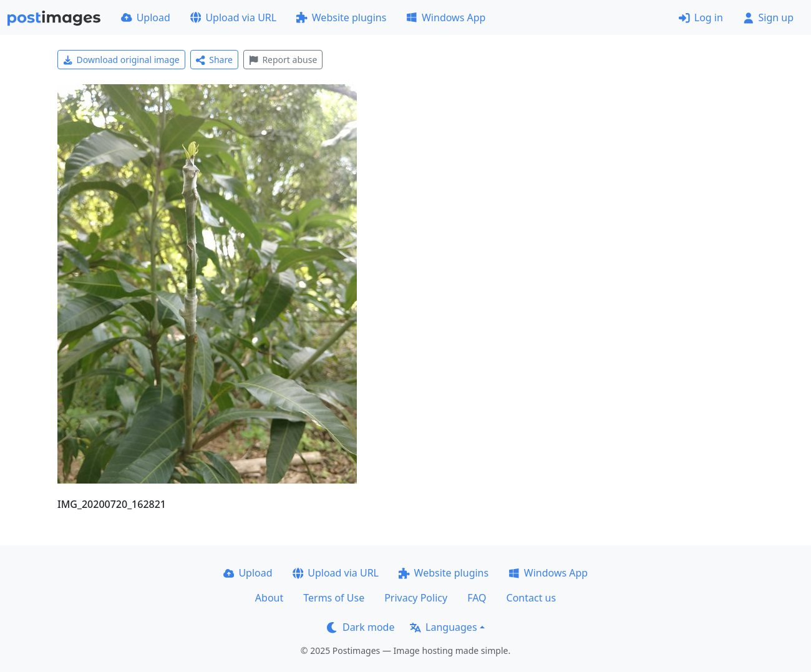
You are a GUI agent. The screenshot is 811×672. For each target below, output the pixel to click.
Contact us (532, 598)
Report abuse (283, 60)
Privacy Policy (416, 598)
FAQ (477, 598)
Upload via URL (233, 17)
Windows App (446, 17)
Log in (701, 17)
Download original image (121, 60)
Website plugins (341, 17)
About (269, 598)
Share (214, 60)
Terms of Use (334, 598)
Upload (146, 17)
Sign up (768, 17)
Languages (443, 627)
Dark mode (361, 627)
